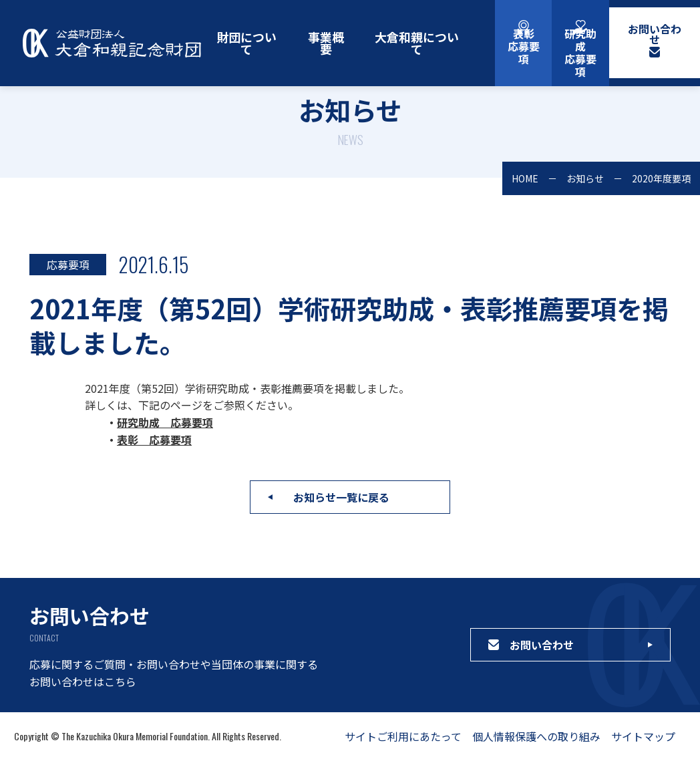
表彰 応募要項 (154, 440)
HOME (525, 178)
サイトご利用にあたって (403, 736)
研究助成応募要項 (580, 53)
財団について (246, 43)
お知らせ (585, 178)
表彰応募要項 (524, 46)
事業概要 (326, 43)
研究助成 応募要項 (165, 422)
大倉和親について (417, 43)
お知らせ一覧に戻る (341, 497)
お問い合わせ (655, 34)
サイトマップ (643, 736)
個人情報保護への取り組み (536, 736)
